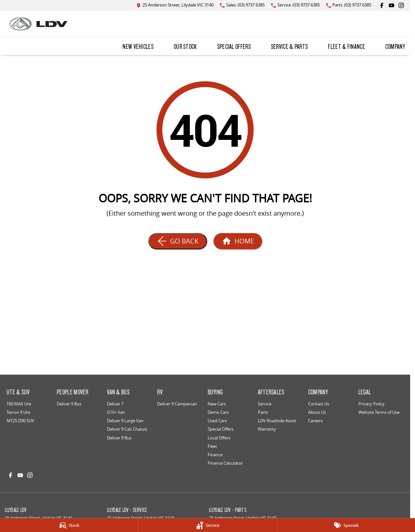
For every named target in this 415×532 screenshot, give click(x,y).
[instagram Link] (401, 5)
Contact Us (319, 404)
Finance (215, 455)
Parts (263, 412)
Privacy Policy (371, 404)
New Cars (217, 404)
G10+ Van (116, 412)
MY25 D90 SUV (20, 421)
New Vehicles (138, 46)
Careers (315, 421)
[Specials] (346, 525)
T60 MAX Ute (19, 404)
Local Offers (219, 438)
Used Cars (217, 421)
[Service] (207, 525)
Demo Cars (218, 412)
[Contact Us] (175, 5)
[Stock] (69, 525)
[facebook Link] (382, 5)
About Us (317, 412)
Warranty (267, 429)
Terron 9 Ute (18, 412)
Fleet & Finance (346, 46)
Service (265, 404)
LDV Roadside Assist (277, 421)
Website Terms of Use (379, 412)
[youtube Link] (392, 5)
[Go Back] (178, 241)
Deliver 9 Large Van (125, 421)
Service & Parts (289, 46)
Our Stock (185, 46)
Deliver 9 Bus (69, 404)
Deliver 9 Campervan (177, 404)
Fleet (212, 446)
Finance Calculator (225, 463)
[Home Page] (38, 24)
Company (395, 46)
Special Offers (234, 46)
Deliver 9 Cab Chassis (127, 429)
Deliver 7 (115, 404)
